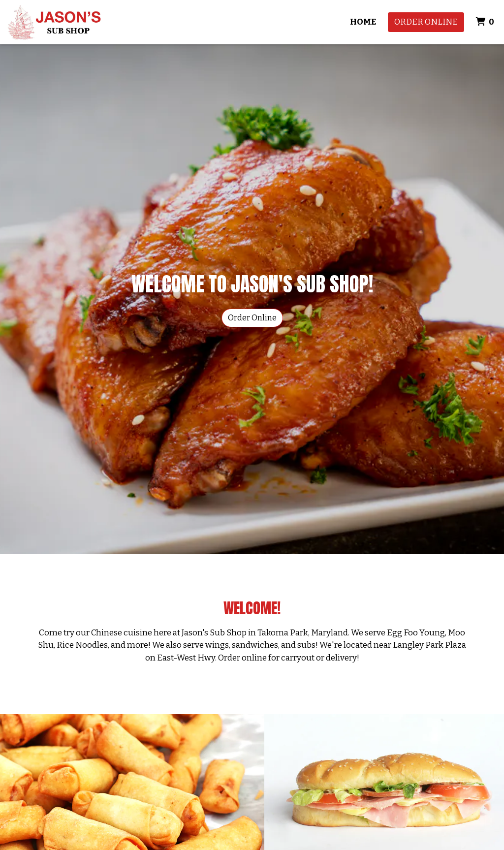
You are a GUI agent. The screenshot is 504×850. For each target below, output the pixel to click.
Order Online (426, 22)
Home (363, 22)
